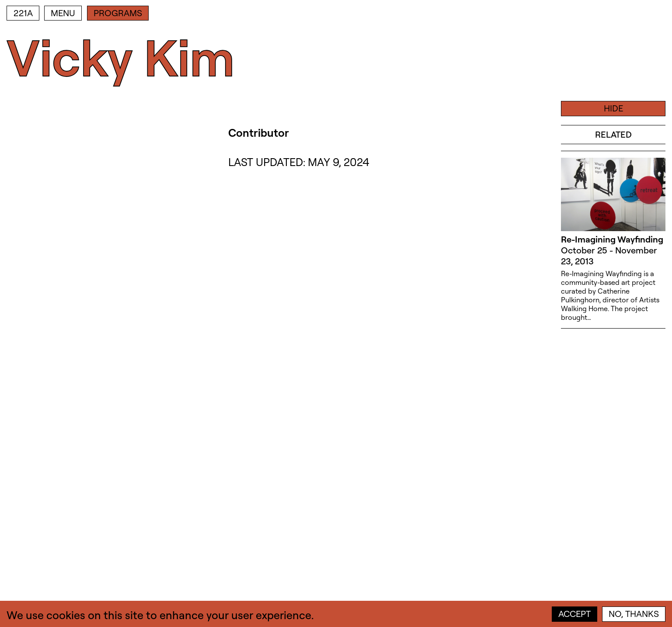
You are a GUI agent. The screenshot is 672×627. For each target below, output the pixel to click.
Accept (575, 614)
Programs (118, 13)
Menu (63, 13)
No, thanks (634, 614)
